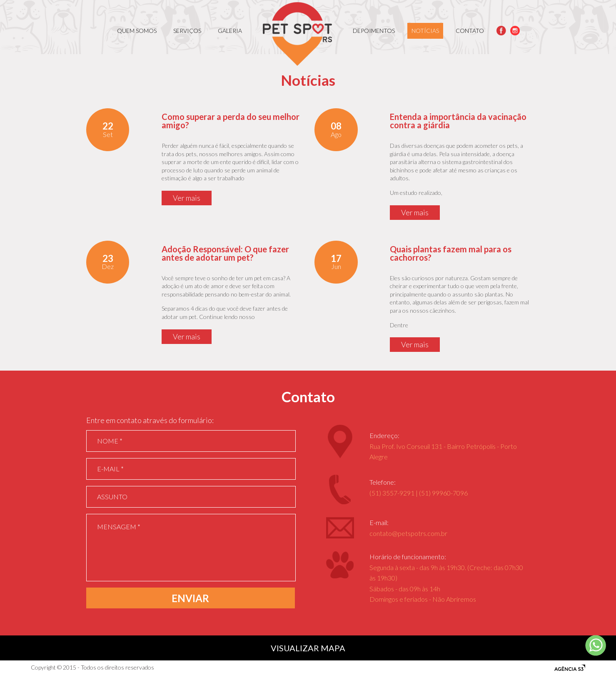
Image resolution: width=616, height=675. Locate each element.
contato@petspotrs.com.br (408, 533)
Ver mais (187, 198)
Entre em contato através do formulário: (150, 420)
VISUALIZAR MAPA (308, 648)
